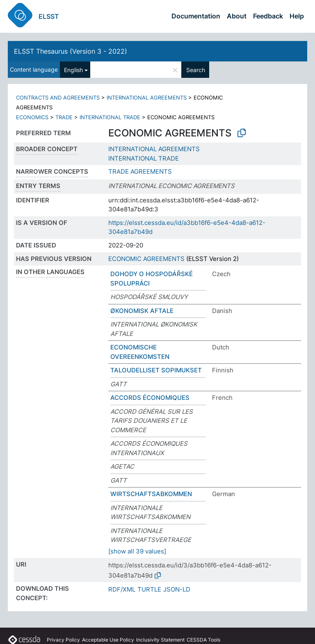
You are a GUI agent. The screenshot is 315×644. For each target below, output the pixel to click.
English (73, 70)
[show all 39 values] (137, 551)
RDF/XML (122, 589)
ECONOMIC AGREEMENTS (146, 259)
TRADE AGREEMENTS (140, 171)
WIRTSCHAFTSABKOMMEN (151, 494)
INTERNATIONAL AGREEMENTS (147, 98)
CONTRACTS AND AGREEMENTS (58, 98)
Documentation (196, 16)
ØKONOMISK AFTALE (142, 311)
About (237, 16)
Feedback (268, 16)
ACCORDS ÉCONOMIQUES (150, 398)
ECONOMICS (32, 117)
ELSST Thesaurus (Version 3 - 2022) (71, 51)
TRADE (64, 117)
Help (297, 16)
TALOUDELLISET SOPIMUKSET (156, 370)
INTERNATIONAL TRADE (110, 117)
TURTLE (149, 589)
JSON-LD (177, 589)
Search (196, 70)
